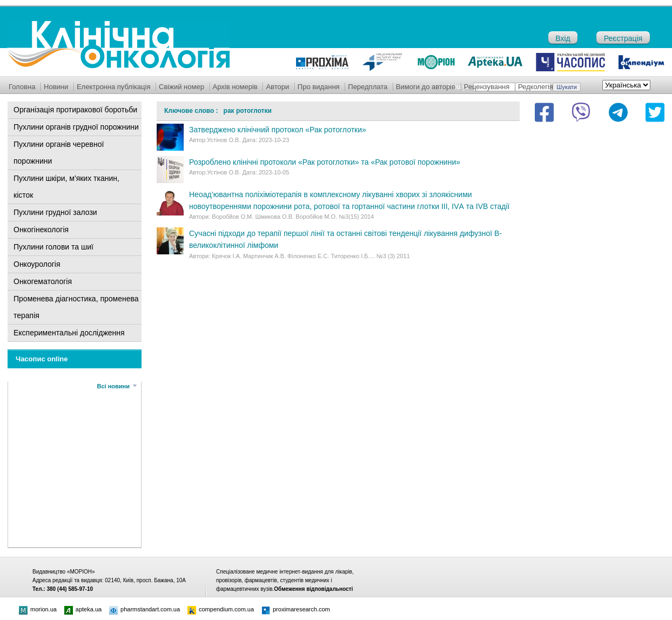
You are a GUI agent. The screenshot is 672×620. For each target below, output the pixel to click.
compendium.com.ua (221, 609)
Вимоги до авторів (426, 87)
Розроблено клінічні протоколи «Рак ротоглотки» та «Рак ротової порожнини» (325, 162)
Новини (56, 87)
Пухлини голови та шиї (53, 247)
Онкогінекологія (41, 230)
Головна (22, 87)
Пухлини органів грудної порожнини (76, 127)
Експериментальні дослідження (69, 333)
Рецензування (487, 87)
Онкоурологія (37, 264)
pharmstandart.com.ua (145, 609)
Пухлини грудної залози (55, 212)
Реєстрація (623, 38)
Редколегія (536, 87)
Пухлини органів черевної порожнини (59, 153)
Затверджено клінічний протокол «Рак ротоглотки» (278, 130)
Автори (277, 87)
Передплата (368, 87)
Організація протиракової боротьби (75, 110)
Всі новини (113, 386)
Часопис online (42, 359)
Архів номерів (235, 87)
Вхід (563, 38)
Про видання (319, 87)
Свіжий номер (182, 87)
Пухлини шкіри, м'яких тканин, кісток (66, 187)
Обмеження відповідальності (313, 589)
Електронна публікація (114, 87)
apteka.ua (83, 609)
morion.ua (38, 609)
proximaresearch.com (296, 609)
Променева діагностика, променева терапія (76, 307)
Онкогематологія (43, 281)
